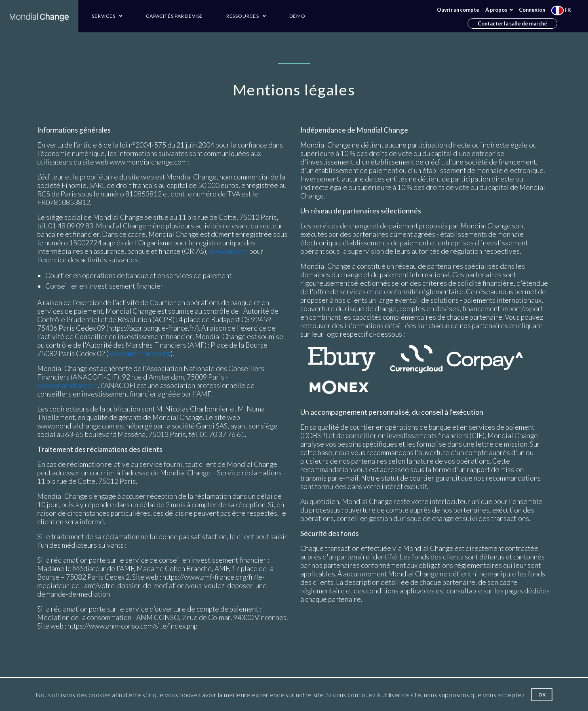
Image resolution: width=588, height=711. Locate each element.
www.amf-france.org (139, 353)
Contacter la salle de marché (512, 23)
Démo (297, 16)
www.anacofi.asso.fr (67, 385)
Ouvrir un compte (458, 10)
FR (561, 10)
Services (107, 16)
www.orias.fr (229, 251)
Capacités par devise (174, 16)
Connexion (532, 10)
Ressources (246, 16)
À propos (499, 10)
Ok (542, 695)
